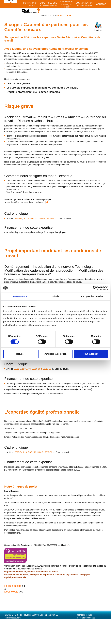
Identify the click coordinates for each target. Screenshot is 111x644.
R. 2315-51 (29, 218)
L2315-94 (18, 218)
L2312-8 (17, 369)
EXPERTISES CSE (48, 4)
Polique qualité (13, 586)
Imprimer (98, 27)
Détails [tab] (55, 296)
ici (63, 545)
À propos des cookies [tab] (92, 296)
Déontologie (11, 592)
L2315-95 (28, 452)
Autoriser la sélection (56, 354)
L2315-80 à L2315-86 (45, 218)
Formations (30, 4)
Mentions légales (85, 615)
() (47, 202)
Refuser (20, 354)
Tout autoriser (91, 354)
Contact (101, 4)
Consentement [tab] (19, 296)
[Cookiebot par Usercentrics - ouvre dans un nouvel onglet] (95, 288)
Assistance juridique (66, 4)
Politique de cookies (86, 618)
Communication (84, 4)
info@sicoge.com (13, 618)
